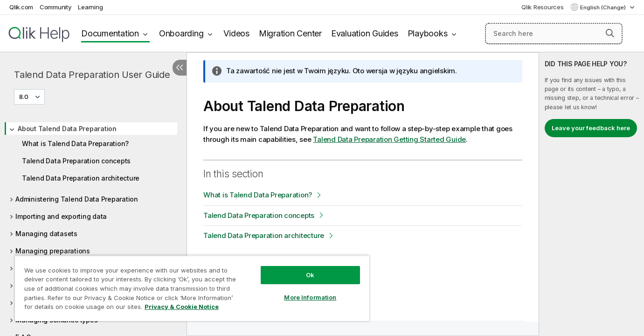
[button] (610, 33)
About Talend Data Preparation (67, 129)
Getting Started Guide (389, 139)
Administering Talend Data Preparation (77, 199)
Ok (310, 275)
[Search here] (554, 34)
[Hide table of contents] (180, 68)
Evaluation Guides (365, 33)
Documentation (110, 33)
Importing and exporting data (61, 216)
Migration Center (290, 33)
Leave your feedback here (591, 128)
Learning (90, 7)
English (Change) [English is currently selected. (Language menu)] (604, 7)
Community (56, 7)
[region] (192, 288)
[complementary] (592, 194)
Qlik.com (21, 7)
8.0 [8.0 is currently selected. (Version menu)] (24, 97)
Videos (236, 33)
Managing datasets (46, 234)
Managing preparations (53, 251)
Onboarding (181, 33)
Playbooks (428, 33)
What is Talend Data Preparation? (75, 143)
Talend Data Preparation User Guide (92, 75)
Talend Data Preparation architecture (81, 178)
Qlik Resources (543, 7)
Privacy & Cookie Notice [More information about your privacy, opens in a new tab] (182, 307)
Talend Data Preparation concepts (76, 161)
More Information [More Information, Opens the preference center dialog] (310, 297)
